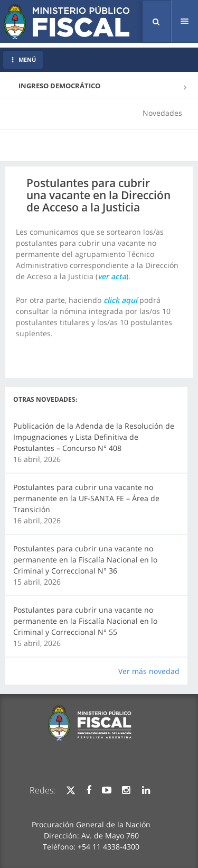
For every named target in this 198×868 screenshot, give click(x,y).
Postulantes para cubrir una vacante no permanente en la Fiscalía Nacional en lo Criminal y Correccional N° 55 (85, 621)
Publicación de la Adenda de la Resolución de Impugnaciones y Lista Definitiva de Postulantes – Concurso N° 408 (94, 437)
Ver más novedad (149, 671)
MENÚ (23, 59)
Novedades (162, 113)
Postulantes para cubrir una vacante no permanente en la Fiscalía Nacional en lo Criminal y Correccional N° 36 (85, 560)
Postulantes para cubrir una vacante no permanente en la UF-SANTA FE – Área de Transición (86, 498)
